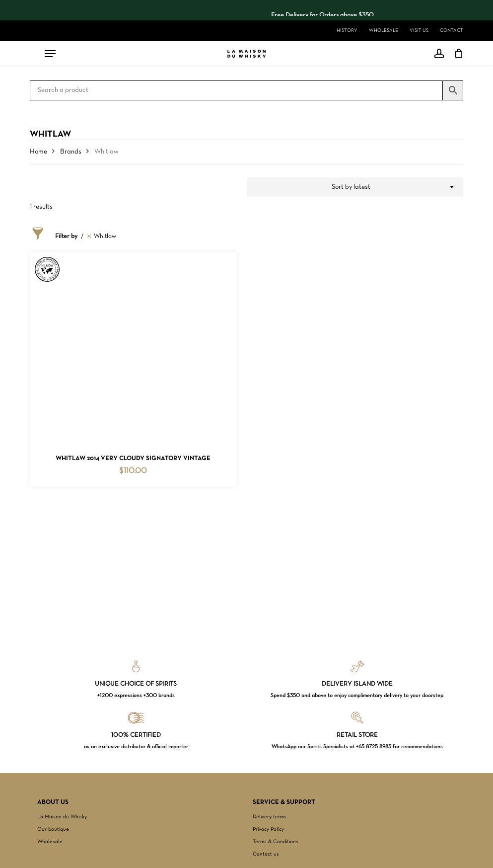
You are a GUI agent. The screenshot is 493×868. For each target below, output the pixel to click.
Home (38, 152)
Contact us (266, 854)
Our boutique (53, 829)
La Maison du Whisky (62, 817)
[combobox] (355, 187)
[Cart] (456, 54)
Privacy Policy (268, 829)
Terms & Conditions (276, 842)
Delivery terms (270, 817)
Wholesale (50, 842)
